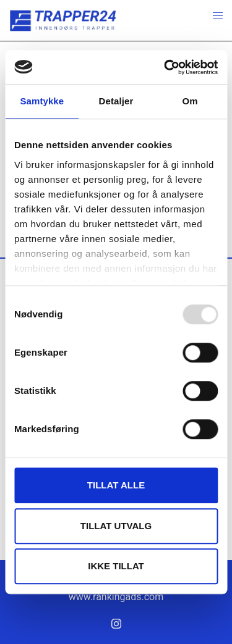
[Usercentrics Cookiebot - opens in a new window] (165, 67)
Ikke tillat (116, 566)
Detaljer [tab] (116, 101)
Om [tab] (190, 101)
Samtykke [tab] (42, 101)
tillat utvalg (116, 526)
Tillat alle (116, 485)
